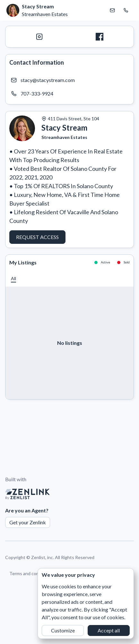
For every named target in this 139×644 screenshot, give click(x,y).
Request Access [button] (37, 237)
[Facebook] (100, 37)
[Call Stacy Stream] (126, 10)
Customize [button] (63, 630)
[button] (13, 278)
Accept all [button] (109, 630)
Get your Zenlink (28, 522)
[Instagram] (39, 37)
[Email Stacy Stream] (112, 10)
